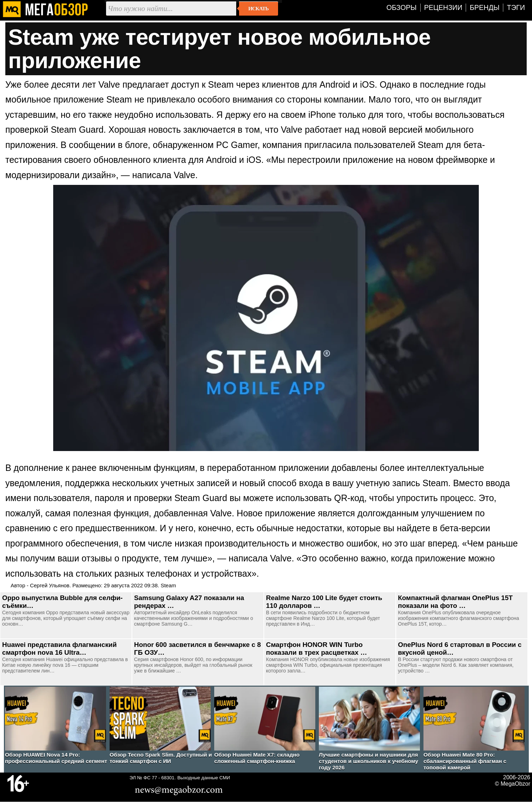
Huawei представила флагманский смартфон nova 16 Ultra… (59, 649)
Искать (258, 9)
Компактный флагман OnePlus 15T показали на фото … (455, 602)
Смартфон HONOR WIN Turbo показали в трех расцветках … (317, 649)
